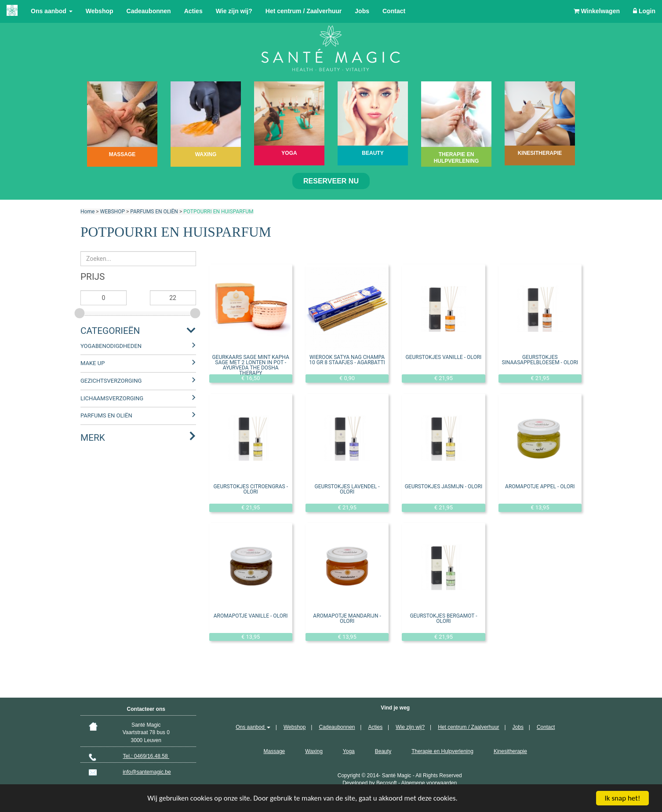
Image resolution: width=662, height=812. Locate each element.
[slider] (80, 312)
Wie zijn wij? (234, 11)
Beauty (383, 751)
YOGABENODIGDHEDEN (111, 346)
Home (87, 212)
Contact (394, 11)
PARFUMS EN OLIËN (154, 212)
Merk (93, 438)
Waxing (314, 751)
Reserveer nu (331, 181)
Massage (275, 751)
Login (644, 11)
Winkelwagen (597, 11)
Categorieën (110, 331)
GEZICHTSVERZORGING (111, 381)
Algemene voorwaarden (429, 783)
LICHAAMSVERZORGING (112, 398)
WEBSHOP (113, 212)
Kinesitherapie (510, 751)
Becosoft (387, 783)
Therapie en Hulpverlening (442, 751)
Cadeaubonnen (149, 11)
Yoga (349, 751)
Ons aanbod (52, 11)
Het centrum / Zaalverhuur (304, 11)
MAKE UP (93, 363)
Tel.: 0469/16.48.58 (146, 756)
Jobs (362, 11)
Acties (193, 11)
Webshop (100, 11)
